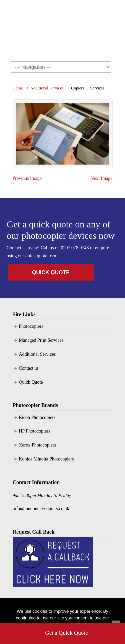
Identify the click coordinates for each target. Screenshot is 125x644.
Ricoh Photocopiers (37, 417)
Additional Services (47, 88)
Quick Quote (31, 382)
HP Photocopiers (35, 431)
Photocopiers (31, 326)
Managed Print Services (41, 340)
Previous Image (27, 178)
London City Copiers (63, 27)
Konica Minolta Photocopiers (46, 459)
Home (18, 88)
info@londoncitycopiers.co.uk (41, 509)
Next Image (102, 178)
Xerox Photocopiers (38, 445)
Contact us (29, 368)
